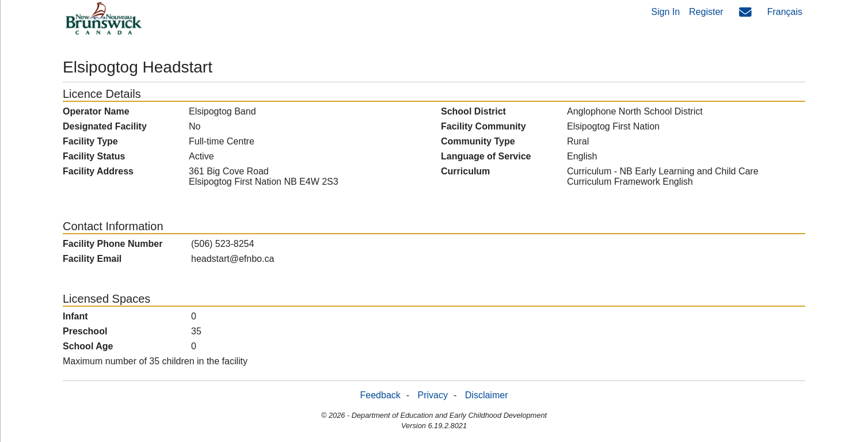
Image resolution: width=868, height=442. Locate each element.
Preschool (85, 331)
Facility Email (92, 259)
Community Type (478, 141)
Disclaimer (487, 395)
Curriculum (465, 171)
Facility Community (484, 126)
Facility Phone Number (113, 244)
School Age (88, 346)
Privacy (433, 395)
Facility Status (94, 156)
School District (473, 111)
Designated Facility (105, 126)
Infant (75, 316)
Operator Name (96, 111)
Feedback (380, 395)
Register (706, 12)
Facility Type (90, 141)
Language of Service (486, 156)
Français (785, 12)
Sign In (665, 12)
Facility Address (98, 171)
